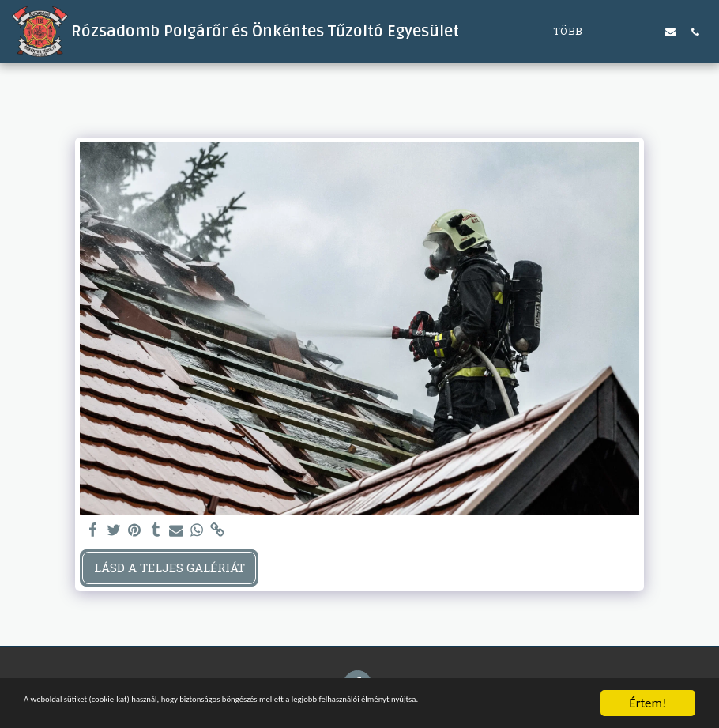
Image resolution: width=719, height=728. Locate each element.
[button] (621, 32)
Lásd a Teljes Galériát (169, 568)
